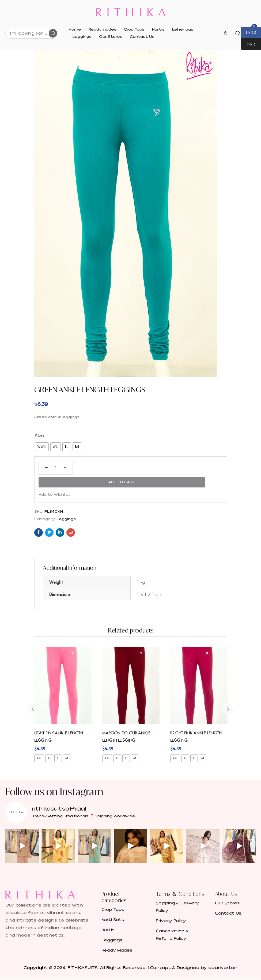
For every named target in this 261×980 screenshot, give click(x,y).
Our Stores (227, 889)
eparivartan (223, 953)
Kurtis (108, 916)
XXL (39, 744)
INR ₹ (248, 45)
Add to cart (108, 468)
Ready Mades (117, 936)
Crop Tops (113, 895)
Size (39, 436)
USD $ (249, 33)
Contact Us (228, 899)
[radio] (42, 447)
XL (49, 744)
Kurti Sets (113, 906)
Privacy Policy (171, 907)
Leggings (66, 508)
